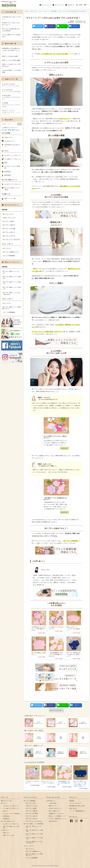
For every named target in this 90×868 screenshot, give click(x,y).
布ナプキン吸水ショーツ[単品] (12, 189)
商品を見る (64, 448)
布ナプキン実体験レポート (11, 252)
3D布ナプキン (9, 137)
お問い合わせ (73, 808)
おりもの (5, 130)
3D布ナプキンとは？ (9, 218)
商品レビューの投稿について (57, 816)
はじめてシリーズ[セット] (13, 155)
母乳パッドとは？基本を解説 (11, 60)
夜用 (13, 130)
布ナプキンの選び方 (9, 225)
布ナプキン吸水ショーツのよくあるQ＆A (12, 293)
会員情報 (80, 4)
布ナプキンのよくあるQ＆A (11, 239)
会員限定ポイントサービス (57, 813)
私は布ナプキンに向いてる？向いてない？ (11, 24)
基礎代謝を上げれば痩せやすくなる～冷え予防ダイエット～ (11, 50)
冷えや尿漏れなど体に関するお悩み (12, 97)
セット (18, 130)
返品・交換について (55, 811)
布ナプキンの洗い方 (9, 236)
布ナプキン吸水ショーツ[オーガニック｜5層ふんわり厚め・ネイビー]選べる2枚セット (80, 784)
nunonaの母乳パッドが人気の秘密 (12, 71)
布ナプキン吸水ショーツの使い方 (12, 283)
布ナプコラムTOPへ (56, 710)
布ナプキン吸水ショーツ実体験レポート (12, 308)
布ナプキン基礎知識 (29, 801)
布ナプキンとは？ (8, 214)
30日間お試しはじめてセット (12, 145)
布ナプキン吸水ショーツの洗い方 (12, 288)
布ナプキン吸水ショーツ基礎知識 (33, 824)
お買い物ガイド (70, 4)
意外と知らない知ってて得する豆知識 (12, 105)
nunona (49, 866)
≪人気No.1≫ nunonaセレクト (32, 782)
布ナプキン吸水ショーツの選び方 (12, 277)
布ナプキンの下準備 (9, 229)
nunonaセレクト (10, 141)
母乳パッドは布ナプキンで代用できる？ (11, 65)
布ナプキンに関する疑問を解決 (12, 90)
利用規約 (72, 801)
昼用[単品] (8, 172)
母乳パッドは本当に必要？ (11, 56)
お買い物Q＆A (53, 821)
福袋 (6, 163)
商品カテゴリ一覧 (6, 801)
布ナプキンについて (58, 4)
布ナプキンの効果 (8, 221)
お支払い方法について (55, 808)
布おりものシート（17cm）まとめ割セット (48, 783)
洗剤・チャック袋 (10, 198)
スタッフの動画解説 (9, 256)
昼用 (10, 130)
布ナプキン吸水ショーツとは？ (11, 272)
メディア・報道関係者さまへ (78, 811)
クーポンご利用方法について (57, 819)
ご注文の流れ (53, 803)
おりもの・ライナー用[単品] (12, 167)
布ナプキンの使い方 (9, 232)
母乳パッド (7, 833)
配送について (53, 806)
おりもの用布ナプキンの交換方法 (11, 36)
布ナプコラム (7, 248)
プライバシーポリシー (76, 803)
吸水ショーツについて (45, 4)
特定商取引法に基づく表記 (77, 806)
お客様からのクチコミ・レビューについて (12, 112)
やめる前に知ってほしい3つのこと (12, 18)
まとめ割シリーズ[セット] (13, 159)
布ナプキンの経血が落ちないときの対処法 (11, 30)
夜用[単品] (8, 175)
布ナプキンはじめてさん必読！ (12, 85)
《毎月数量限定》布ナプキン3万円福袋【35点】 (64, 783)
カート (87, 4)
